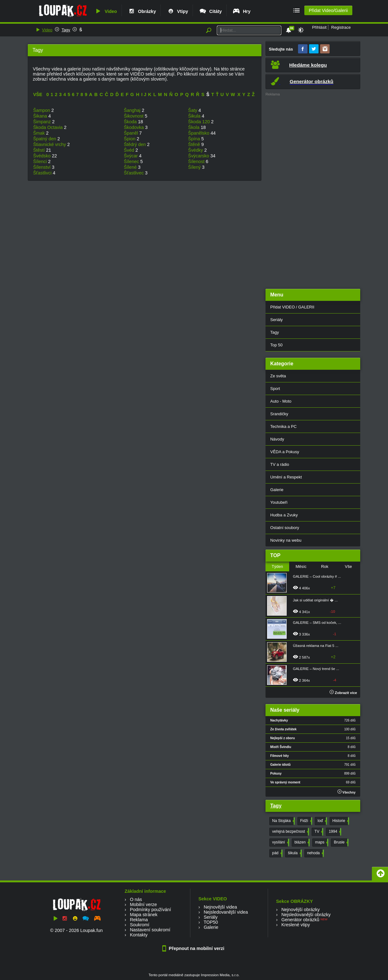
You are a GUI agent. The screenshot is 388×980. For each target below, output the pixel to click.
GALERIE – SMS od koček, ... (317, 623)
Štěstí (40, 150)
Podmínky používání (150, 910)
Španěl (131, 133)
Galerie (277, 490)
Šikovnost (134, 116)
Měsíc (301, 566)
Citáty (210, 11)
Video (105, 11)
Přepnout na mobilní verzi (194, 948)
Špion (130, 139)
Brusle (340, 843)
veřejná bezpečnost (290, 832)
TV (318, 832)
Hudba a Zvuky (284, 515)
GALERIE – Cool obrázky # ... (317, 576)
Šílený (195, 167)
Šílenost (197, 161)
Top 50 (276, 345)
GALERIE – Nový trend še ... (316, 669)
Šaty (193, 110)
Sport (275, 389)
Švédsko (42, 156)
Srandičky (279, 414)
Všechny (346, 792)
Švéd (130, 150)
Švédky (196, 150)
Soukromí (140, 925)
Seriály (277, 320)
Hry (241, 11)
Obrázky (142, 11)
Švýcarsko (199, 156)
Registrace (341, 27)
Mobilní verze (143, 904)
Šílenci (41, 161)
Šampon (42, 110)
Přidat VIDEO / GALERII (292, 307)
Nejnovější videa (220, 907)
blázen (301, 843)
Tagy (66, 30)
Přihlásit (319, 27)
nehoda (315, 853)
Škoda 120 (200, 122)
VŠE (38, 94)
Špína (195, 139)
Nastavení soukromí (150, 930)
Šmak (40, 133)
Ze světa (278, 376)
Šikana (41, 116)
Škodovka (134, 127)
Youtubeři (279, 502)
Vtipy (177, 11)
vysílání (280, 843)
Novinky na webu (286, 540)
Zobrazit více (343, 693)
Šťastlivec (134, 173)
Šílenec (132, 161)
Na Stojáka (283, 821)
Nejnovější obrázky (301, 910)
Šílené (131, 167)
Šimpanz (43, 122)
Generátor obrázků (300, 920)
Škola (194, 127)
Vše (348, 566)
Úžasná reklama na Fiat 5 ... (316, 646)
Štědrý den (135, 144)
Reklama (139, 920)
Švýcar (131, 156)
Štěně (195, 144)
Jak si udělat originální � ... (315, 600)
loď (322, 821)
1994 (334, 832)
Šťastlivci (43, 173)
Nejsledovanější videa (226, 912)
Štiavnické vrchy (50, 144)
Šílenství (42, 167)
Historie (340, 821)
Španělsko (199, 133)
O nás (136, 899)
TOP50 (211, 922)
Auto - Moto (281, 401)
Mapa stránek (143, 915)
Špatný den (45, 139)
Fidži (306, 821)
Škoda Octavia (49, 127)
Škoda (131, 122)
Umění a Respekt (286, 477)
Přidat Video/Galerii (328, 10)
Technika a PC (284, 426)
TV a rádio (280, 464)
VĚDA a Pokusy (285, 452)
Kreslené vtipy (295, 925)
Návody (277, 439)
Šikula (195, 116)
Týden (277, 566)
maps (321, 843)
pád (277, 853)
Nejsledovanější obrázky (306, 915)
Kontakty (139, 935)
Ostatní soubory (285, 528)
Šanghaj (133, 110)
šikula (294, 853)
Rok (325, 566)
